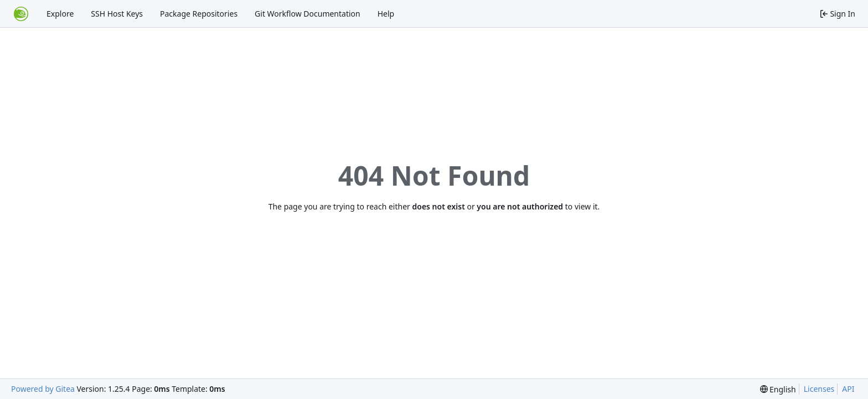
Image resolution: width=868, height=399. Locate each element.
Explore (60, 14)
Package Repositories (199, 14)
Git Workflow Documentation (308, 14)
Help (386, 14)
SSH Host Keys (117, 14)
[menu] (778, 389)
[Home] (21, 14)
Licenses (819, 389)
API (848, 389)
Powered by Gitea (43, 389)
